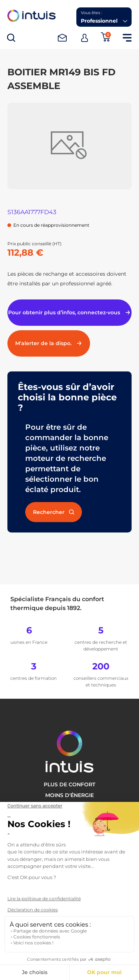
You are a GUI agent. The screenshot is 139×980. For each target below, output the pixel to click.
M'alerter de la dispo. (49, 343)
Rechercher (54, 512)
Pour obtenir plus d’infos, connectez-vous (69, 312)
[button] (104, 17)
